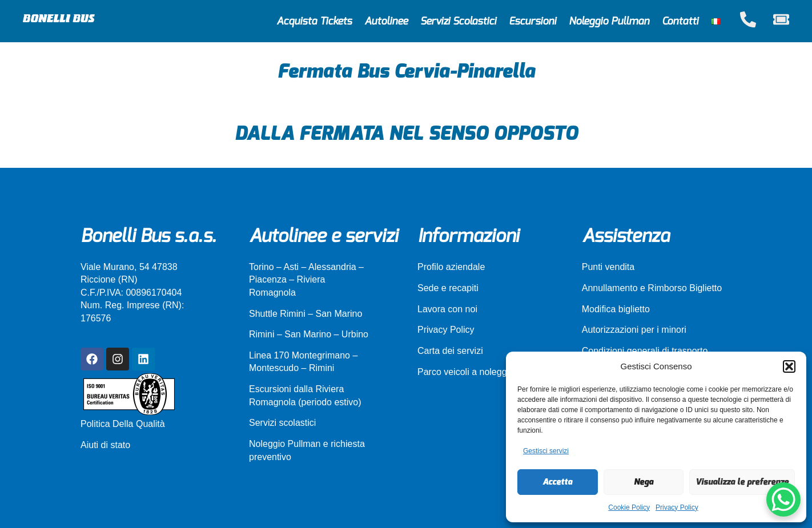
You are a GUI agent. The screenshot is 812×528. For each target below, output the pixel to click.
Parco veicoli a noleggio (466, 372)
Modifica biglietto (616, 309)
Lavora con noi (447, 309)
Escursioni (532, 21)
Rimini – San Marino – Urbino (309, 334)
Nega (644, 482)
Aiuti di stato (105, 445)
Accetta (557, 482)
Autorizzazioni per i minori (634, 330)
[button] (789, 366)
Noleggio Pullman (609, 21)
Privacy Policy (677, 507)
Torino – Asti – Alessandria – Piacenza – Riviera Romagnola (306, 280)
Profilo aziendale (451, 267)
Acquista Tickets (314, 21)
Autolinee (386, 21)
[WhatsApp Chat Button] (783, 499)
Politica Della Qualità (123, 424)
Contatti (680, 21)
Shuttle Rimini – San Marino (305, 314)
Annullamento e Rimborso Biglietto (652, 288)
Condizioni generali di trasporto (645, 351)
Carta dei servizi (450, 351)
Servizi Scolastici (458, 21)
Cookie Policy (629, 507)
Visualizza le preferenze (742, 482)
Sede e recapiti (448, 288)
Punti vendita (608, 267)
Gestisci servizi (546, 451)
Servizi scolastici (282, 423)
